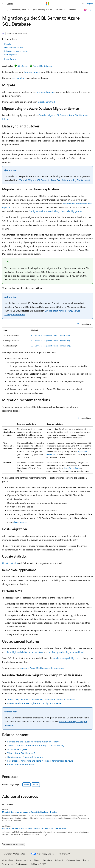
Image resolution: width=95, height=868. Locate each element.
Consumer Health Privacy (77, 860)
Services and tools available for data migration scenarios (34, 742)
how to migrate (31, 72)
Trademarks (21, 864)
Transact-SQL (65, 335)
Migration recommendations (16, 51)
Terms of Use (8, 864)
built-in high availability (16, 652)
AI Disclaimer (8, 860)
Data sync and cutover (14, 47)
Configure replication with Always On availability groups (55, 211)
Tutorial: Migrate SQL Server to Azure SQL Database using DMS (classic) (55, 180)
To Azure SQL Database (66, 10)
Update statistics (10, 563)
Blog (36, 860)
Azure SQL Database (43, 66)
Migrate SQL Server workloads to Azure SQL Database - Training (30, 812)
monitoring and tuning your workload (66, 652)
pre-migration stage (46, 92)
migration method (46, 102)
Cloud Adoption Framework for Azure (25, 757)
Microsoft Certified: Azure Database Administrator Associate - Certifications (34, 828)
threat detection (35, 652)
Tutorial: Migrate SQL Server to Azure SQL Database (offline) (36, 745)
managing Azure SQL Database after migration (42, 668)
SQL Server (23, 66)
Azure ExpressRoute (72, 468)
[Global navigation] (3, 4)
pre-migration (18, 78)
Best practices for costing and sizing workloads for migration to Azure (40, 761)
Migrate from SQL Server (41, 10)
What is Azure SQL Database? (21, 753)
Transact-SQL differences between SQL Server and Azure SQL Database (41, 699)
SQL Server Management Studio (44, 335)
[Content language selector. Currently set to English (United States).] (15, 854)
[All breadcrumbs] (5, 10)
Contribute (48, 860)
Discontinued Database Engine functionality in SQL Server (35, 703)
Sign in (90, 3)
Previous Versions (24, 860)
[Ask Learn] (85, 10)
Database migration (18, 10)
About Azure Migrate (17, 749)
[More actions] (90, 10)
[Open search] (83, 4)
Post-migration (11, 55)
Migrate (8, 44)
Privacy (58, 860)
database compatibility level (66, 658)
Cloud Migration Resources (20, 764)
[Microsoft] (48, 4)
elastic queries (20, 522)
